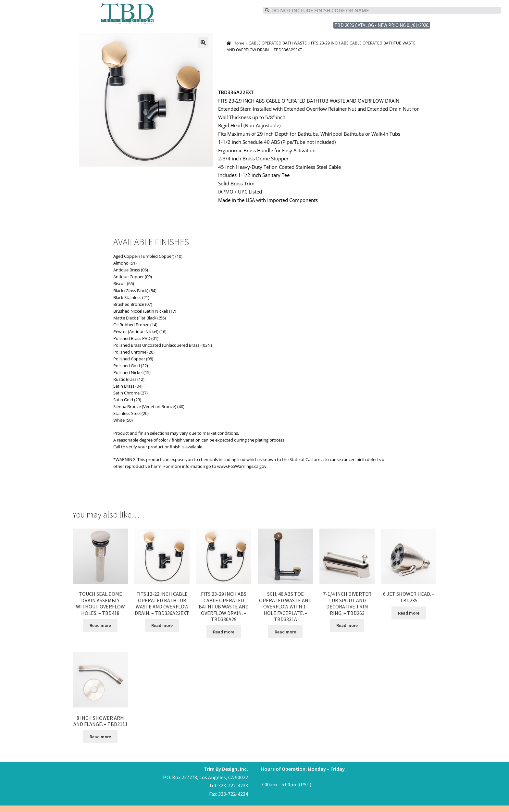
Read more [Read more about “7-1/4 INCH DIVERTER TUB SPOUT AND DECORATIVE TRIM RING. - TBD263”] (347, 625)
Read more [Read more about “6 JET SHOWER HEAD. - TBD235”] (409, 613)
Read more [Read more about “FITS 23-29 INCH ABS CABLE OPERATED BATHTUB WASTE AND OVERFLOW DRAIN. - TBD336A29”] (224, 632)
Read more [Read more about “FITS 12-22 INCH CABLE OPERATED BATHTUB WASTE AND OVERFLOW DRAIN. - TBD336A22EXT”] (162, 625)
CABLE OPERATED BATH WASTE (278, 43)
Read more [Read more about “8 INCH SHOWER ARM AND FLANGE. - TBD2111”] (100, 737)
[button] (203, 43)
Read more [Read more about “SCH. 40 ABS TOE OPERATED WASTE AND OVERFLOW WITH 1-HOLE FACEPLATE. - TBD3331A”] (285, 632)
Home (239, 43)
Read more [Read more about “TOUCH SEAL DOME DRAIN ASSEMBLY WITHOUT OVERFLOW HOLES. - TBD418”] (100, 625)
